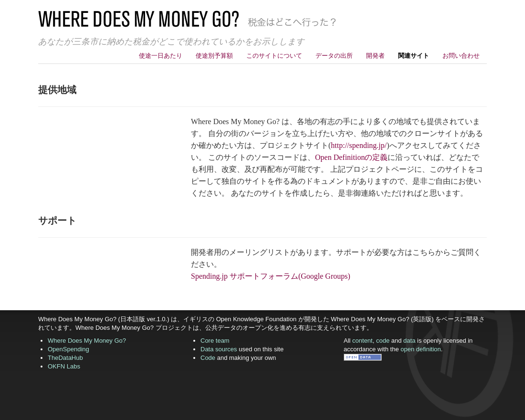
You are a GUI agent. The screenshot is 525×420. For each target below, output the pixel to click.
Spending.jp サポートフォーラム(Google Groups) (271, 276)
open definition (421, 349)
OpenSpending (68, 349)
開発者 (375, 56)
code (383, 341)
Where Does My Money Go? (87, 341)
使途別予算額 (214, 56)
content (362, 341)
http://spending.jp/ (359, 145)
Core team (215, 341)
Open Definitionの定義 (351, 157)
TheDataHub (65, 358)
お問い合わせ (461, 56)
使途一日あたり (161, 56)
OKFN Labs (64, 366)
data (409, 341)
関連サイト (414, 56)
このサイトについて (274, 56)
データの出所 (334, 56)
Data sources (219, 349)
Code (208, 358)
